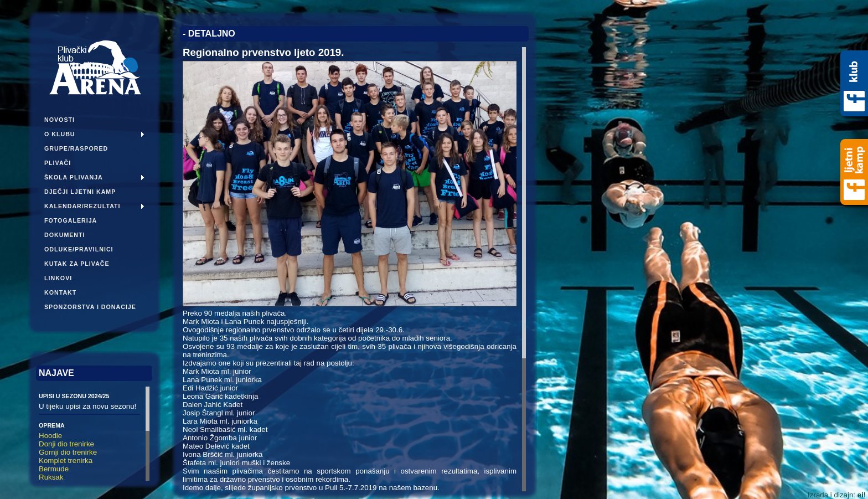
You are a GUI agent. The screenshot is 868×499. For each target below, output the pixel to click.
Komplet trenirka (66, 461)
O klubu (60, 134)
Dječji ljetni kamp (80, 192)
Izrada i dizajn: (837, 495)
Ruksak (51, 477)
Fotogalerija (71, 220)
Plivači (58, 163)
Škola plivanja (74, 177)
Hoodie (50, 436)
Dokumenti (65, 235)
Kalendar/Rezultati (82, 206)
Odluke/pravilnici (79, 249)
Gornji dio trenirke (68, 452)
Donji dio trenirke (66, 444)
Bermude (54, 469)
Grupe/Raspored (76, 148)
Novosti (60, 120)
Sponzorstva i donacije (90, 307)
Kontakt (60, 292)
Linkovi (58, 278)
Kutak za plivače (77, 264)
